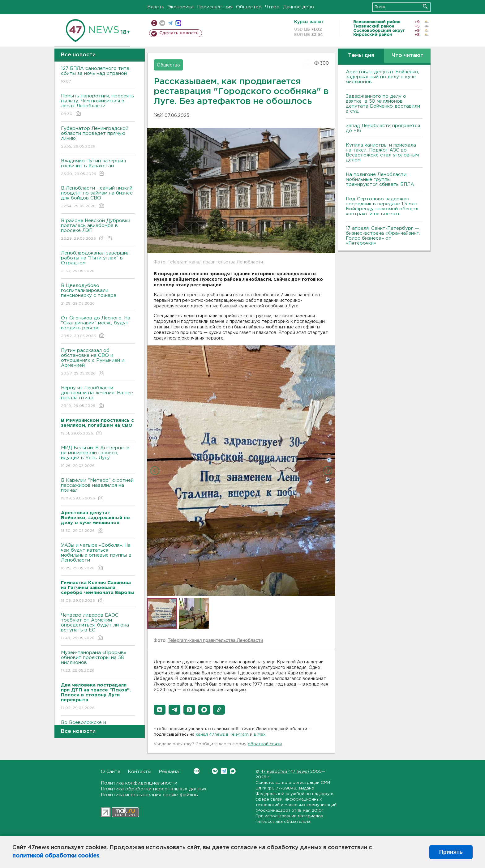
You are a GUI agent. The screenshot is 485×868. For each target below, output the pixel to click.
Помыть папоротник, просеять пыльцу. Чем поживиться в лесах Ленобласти (98, 105)
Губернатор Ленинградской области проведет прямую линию (98, 138)
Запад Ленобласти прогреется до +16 (383, 128)
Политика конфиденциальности (139, 783)
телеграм (170, 23)
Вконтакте (197, 771)
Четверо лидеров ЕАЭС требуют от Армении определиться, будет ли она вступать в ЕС (98, 627)
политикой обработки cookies (56, 856)
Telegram (224, 771)
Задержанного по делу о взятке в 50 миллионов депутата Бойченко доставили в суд (383, 104)
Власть (156, 7)
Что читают (408, 56)
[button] (160, 710)
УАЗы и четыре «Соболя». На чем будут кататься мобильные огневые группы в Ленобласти (98, 557)
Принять (451, 852)
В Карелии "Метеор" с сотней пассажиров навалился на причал (98, 490)
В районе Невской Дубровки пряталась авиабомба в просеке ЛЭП (98, 230)
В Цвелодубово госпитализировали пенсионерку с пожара (98, 295)
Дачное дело (298, 7)
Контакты (139, 772)
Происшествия (215, 7)
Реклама (169, 772)
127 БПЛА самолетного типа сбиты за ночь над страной (98, 75)
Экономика (181, 7)
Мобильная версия (154, 23)
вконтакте (162, 23)
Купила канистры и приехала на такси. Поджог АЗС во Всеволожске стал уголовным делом (382, 153)
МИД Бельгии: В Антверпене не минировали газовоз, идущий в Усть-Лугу (98, 457)
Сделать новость (179, 33)
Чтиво (272, 7)
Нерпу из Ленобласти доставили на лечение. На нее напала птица (98, 397)
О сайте (111, 772)
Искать (425, 6)
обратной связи (265, 744)
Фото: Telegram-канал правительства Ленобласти (208, 262)
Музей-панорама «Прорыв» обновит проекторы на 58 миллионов (98, 662)
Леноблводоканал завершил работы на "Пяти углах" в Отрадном (98, 262)
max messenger (178, 23)
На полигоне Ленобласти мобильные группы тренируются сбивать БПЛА (380, 180)
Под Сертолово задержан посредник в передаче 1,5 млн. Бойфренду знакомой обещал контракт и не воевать (382, 206)
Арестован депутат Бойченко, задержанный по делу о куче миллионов (382, 77)
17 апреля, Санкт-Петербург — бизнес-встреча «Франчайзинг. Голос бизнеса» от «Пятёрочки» (383, 236)
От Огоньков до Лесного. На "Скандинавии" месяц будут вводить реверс (98, 327)
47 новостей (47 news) (285, 772)
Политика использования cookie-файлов (149, 795)
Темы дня (361, 56)
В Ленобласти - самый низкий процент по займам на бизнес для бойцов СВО (98, 197)
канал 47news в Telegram (222, 735)
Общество (249, 7)
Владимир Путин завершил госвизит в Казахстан (98, 168)
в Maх (260, 735)
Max (233, 771)
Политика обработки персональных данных (154, 789)
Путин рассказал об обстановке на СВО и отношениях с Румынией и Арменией (98, 362)
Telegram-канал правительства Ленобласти (215, 641)
